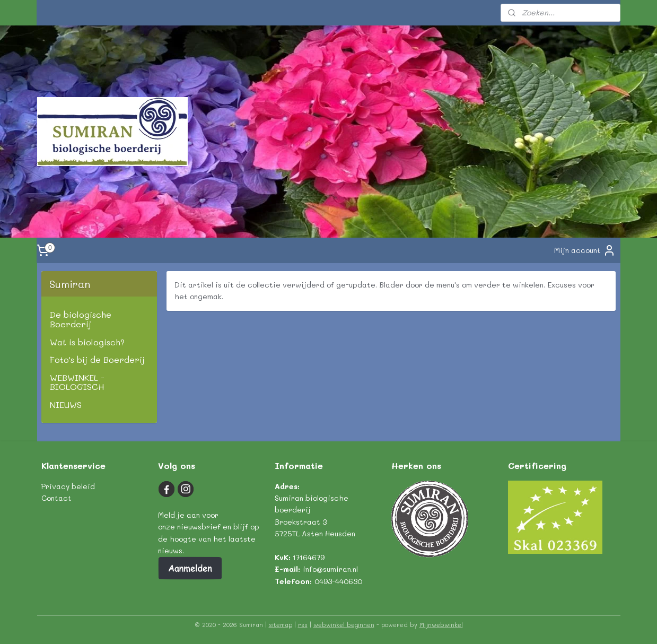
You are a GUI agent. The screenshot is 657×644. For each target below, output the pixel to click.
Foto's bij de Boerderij (97, 359)
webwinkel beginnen (344, 625)
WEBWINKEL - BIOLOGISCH (77, 382)
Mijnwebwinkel (441, 625)
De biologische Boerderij (81, 319)
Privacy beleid (68, 486)
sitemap (281, 625)
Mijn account (585, 250)
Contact (56, 498)
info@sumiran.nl (330, 569)
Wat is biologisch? (87, 342)
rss (303, 625)
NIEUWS (66, 404)
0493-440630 (338, 581)
